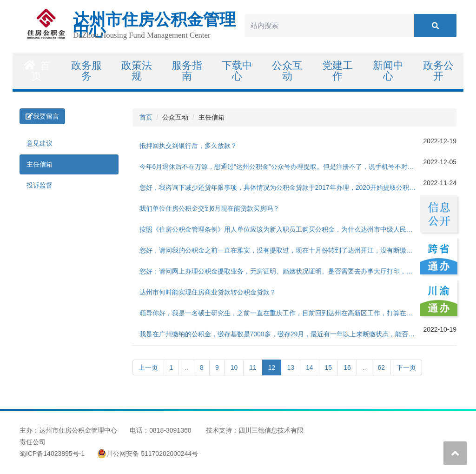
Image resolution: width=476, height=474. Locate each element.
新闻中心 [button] (388, 71)
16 (347, 367)
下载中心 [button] (237, 71)
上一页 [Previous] (148, 367)
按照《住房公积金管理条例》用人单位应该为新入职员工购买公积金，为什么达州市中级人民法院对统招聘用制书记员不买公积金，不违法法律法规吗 (281, 229)
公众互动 (287, 71)
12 (275, 367)
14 (310, 367)
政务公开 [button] (438, 71)
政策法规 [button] (137, 71)
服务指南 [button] (187, 71)
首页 (37, 71)
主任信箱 (40, 164)
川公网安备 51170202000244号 (148, 454)
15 (329, 367)
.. (186, 367)
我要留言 (42, 116)
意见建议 (40, 143)
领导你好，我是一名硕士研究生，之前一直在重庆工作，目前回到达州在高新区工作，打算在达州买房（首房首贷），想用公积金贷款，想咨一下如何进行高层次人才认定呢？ (281, 313)
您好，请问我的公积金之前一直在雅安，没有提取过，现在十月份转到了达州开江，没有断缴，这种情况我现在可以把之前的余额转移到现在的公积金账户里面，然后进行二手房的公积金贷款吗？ (281, 250)
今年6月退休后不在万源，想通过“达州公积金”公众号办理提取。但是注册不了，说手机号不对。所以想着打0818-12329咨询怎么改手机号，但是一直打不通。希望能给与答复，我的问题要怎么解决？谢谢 (281, 167)
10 (234, 367)
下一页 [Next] (406, 367)
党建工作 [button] (337, 71)
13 (291, 367)
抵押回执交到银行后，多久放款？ (188, 146)
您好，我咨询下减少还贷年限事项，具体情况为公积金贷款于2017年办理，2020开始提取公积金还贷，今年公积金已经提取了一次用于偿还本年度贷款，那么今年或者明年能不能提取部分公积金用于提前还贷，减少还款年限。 (281, 187)
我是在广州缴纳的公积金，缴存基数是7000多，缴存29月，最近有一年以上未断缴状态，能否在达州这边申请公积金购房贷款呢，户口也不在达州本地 (281, 334)
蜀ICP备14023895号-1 (52, 454)
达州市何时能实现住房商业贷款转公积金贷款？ (208, 292)
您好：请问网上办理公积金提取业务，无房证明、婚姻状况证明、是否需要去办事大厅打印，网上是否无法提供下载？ (281, 271)
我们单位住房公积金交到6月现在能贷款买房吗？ (210, 208)
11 (253, 367)
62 (382, 367)
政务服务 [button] (86, 71)
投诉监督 (40, 185)
